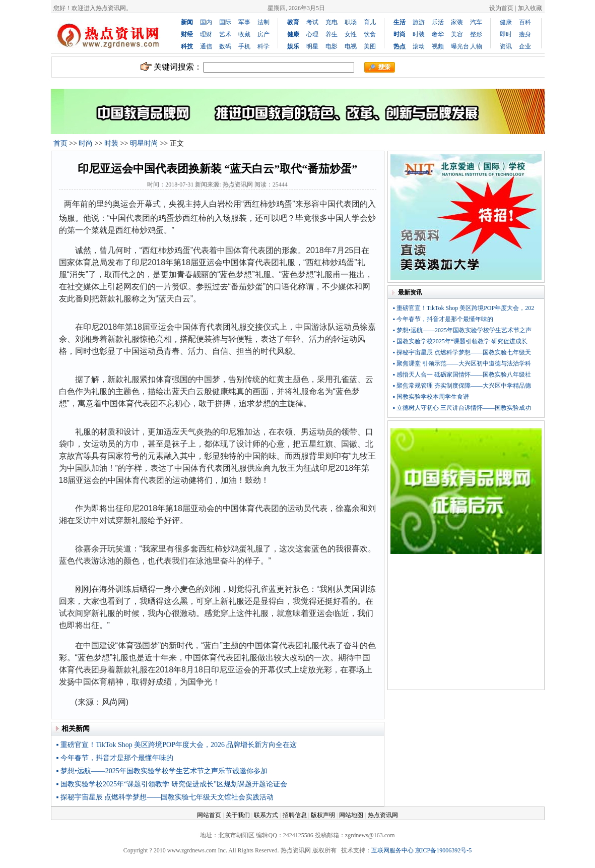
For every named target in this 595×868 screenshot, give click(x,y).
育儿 (370, 22)
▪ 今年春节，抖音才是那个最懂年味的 (115, 758)
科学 (263, 46)
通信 (206, 46)
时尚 (86, 143)
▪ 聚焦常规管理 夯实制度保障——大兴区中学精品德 (462, 386)
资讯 (506, 46)
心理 (312, 34)
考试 (312, 22)
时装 (419, 34)
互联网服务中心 (392, 850)
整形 (476, 34)
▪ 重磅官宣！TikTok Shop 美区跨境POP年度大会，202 (464, 308)
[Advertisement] (466, 624)
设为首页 (501, 8)
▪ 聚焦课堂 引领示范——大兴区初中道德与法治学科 (462, 363)
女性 (351, 34)
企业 (525, 46)
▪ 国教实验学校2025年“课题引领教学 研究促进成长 (460, 341)
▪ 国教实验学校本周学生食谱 (431, 397)
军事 (244, 22)
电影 (332, 46)
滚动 (419, 46)
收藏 (244, 34)
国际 (225, 22)
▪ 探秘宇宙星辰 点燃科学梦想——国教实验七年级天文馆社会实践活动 (165, 797)
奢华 (438, 34)
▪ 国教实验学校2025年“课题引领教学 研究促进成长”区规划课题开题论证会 (172, 784)
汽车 (476, 22)
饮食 (370, 34)
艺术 (225, 34)
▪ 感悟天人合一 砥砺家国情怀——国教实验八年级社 (462, 375)
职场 (351, 22)
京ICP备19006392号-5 (444, 850)
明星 (312, 46)
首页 (60, 143)
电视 (351, 46)
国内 (206, 22)
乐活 (438, 22)
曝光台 (460, 46)
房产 (263, 34)
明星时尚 (144, 143)
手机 (244, 46)
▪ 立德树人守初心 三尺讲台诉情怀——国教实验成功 (462, 408)
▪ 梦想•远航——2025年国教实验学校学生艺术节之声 (462, 330)
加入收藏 (530, 8)
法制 (263, 22)
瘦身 (525, 34)
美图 (370, 46)
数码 (225, 46)
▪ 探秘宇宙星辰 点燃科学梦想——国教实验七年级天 (462, 352)
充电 (332, 22)
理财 (206, 34)
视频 (438, 46)
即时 (506, 34)
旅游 (419, 22)
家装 (457, 22)
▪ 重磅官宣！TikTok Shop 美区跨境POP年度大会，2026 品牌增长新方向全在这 (177, 745)
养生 (332, 34)
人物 (476, 46)
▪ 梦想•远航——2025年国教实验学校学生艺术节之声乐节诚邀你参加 (162, 771)
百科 (525, 22)
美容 (457, 34)
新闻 (187, 22)
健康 (506, 22)
